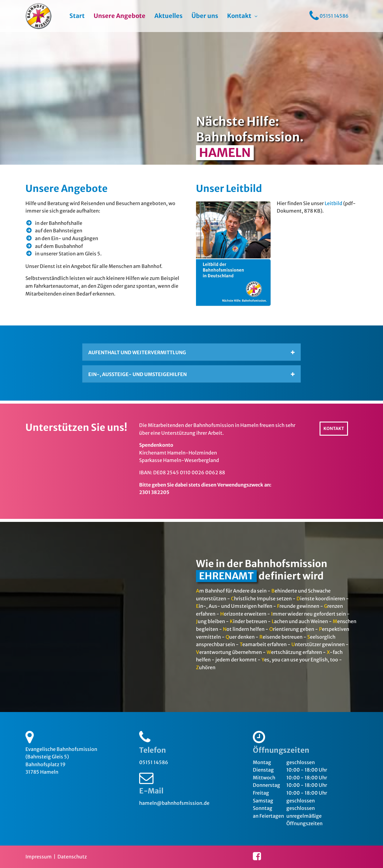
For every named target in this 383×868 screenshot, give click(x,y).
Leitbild (333, 203)
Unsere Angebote (120, 16)
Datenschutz (72, 857)
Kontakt (239, 16)
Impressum (39, 857)
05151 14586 (154, 762)
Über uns (205, 16)
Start (77, 16)
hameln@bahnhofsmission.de (174, 803)
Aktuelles (168, 16)
